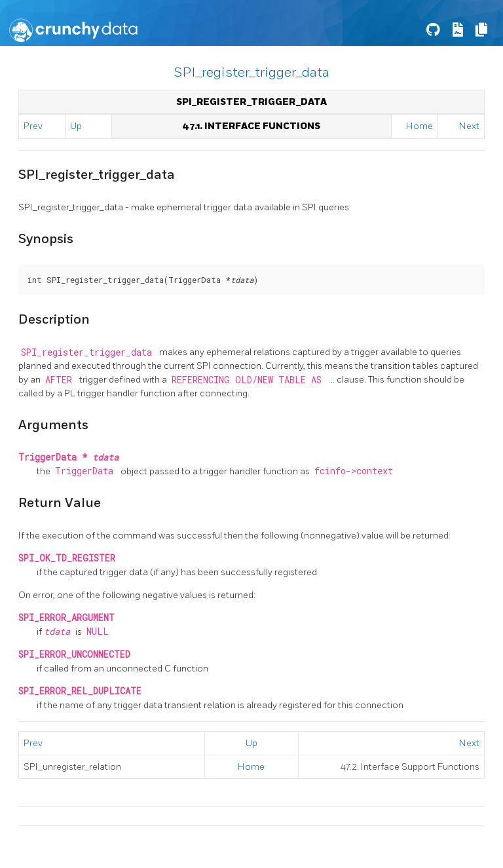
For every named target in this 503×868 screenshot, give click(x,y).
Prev (33, 126)
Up (76, 126)
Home (419, 126)
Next (469, 126)
